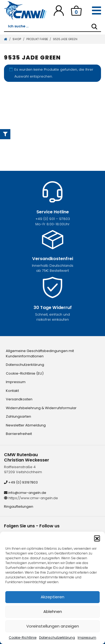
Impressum (87, 637)
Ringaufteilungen (19, 507)
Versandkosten (19, 399)
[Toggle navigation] (96, 11)
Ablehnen (53, 611)
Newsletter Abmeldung (26, 425)
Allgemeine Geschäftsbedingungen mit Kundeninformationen (40, 353)
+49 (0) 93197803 (21, 482)
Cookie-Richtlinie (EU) (25, 373)
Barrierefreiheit (19, 434)
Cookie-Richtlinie (23, 637)
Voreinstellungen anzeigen (53, 626)
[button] (97, 538)
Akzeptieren (52, 597)
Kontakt (12, 391)
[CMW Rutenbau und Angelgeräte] (25, 10)
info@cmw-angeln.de (25, 493)
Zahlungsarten (18, 416)
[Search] (94, 27)
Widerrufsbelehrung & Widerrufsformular (41, 408)
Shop (17, 39)
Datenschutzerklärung (57, 637)
